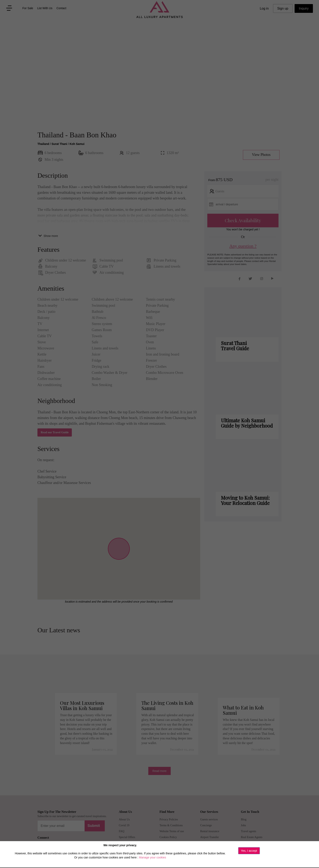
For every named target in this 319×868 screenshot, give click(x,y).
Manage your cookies (152, 857)
